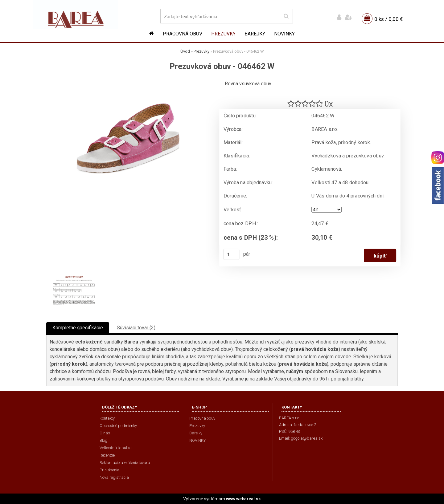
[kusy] (232, 254)
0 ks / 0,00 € (388, 19)
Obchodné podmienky (118, 426)
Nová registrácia (114, 477)
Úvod (185, 51)
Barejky (255, 34)
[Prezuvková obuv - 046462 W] (128, 82)
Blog (103, 440)
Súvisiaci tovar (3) (136, 328)
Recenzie (107, 455)
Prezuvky (223, 34)
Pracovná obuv (183, 34)
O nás (105, 433)
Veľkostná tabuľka (116, 448)
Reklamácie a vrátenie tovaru (125, 463)
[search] (286, 16)
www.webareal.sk (243, 499)
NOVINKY (284, 34)
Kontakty (107, 418)
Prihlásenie (109, 470)
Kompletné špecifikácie (78, 328)
